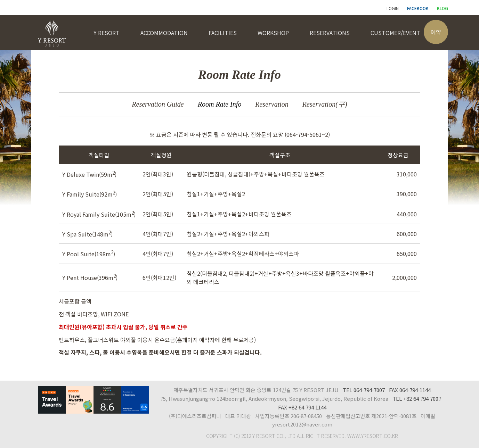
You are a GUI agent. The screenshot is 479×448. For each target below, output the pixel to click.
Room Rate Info (220, 104)
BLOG (443, 8)
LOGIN (393, 8)
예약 (436, 32)
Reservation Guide (158, 104)
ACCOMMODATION (164, 33)
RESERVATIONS (330, 33)
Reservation (272, 104)
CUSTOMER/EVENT (395, 33)
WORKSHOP (273, 33)
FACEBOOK (418, 8)
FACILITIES (223, 33)
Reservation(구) (325, 104)
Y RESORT (107, 33)
